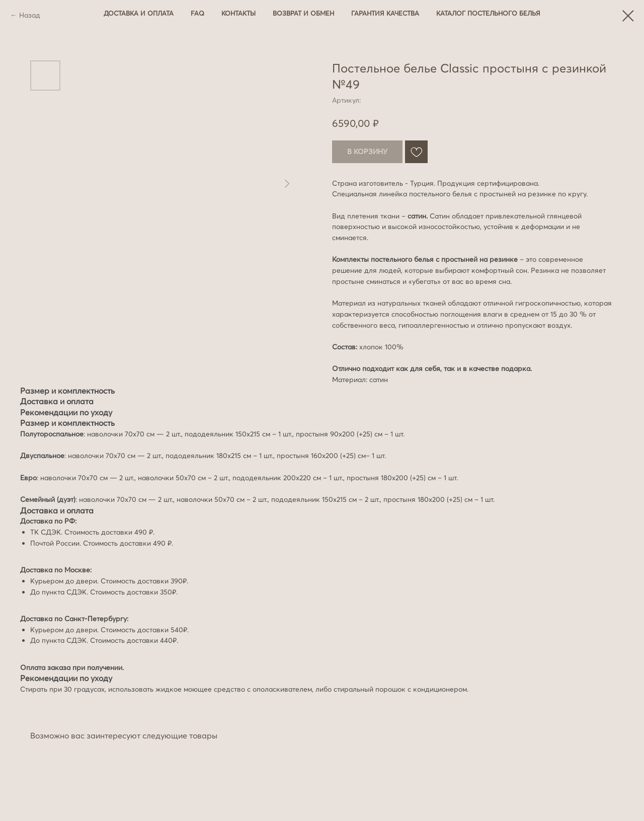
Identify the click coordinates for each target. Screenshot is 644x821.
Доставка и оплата (139, 13)
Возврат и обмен (303, 13)
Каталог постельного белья (488, 13)
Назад (30, 15)
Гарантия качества (385, 13)
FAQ (197, 13)
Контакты (238, 13)
